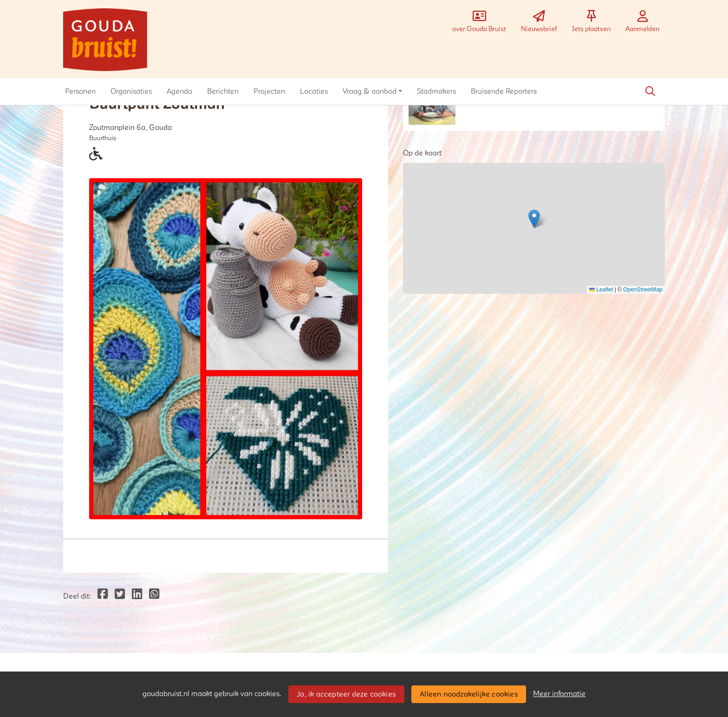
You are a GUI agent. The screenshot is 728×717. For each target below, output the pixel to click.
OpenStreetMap (643, 290)
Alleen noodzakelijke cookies (469, 694)
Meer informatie (559, 694)
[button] (80, 91)
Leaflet (601, 290)
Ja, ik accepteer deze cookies (346, 694)
